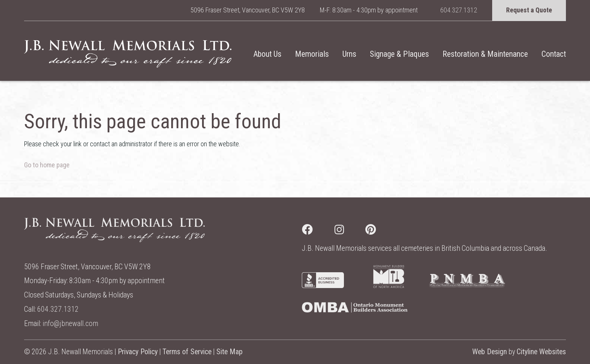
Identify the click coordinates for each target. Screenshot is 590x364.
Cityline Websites (541, 352)
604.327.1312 (459, 10)
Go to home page (47, 165)
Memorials (312, 54)
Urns (349, 54)
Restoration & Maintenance (485, 54)
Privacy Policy (138, 352)
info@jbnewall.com (70, 324)
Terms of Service (187, 352)
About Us (267, 54)
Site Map (230, 352)
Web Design (490, 352)
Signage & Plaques (399, 54)
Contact (554, 54)
